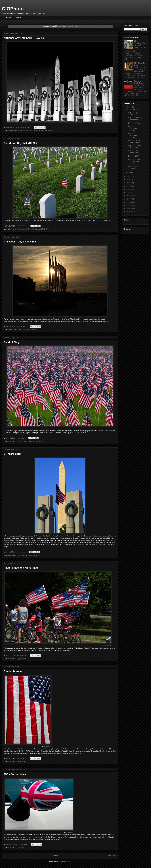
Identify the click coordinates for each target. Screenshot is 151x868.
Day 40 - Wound (134, 123)
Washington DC (51, 131)
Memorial (37, 131)
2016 (129, 189)
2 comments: (23, 844)
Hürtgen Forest (56, 542)
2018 (129, 183)
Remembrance (13, 671)
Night (43, 131)
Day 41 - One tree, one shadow (135, 119)
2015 (129, 192)
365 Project (13, 330)
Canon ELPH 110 (15, 441)
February (132, 110)
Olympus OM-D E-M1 (42, 229)
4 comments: (21, 552)
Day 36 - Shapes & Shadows (134, 147)
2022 (129, 176)
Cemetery (12, 229)
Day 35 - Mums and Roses (134, 152)
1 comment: (21, 438)
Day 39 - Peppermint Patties (133, 128)
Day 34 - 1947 (133, 156)
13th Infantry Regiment (56, 536)
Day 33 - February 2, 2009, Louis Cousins (135, 161)
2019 (129, 180)
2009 (129, 212)
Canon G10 (13, 848)
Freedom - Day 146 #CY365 (20, 143)
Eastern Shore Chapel (105, 431)
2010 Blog (109, 646)
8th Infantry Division (71, 536)
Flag (31, 131)
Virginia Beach (38, 441)
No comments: (26, 127)
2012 (129, 202)
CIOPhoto (13, 9)
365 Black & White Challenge (19, 131)
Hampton (24, 229)
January (132, 172)
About (18, 18)
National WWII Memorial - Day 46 (24, 38)
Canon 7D (13, 555)
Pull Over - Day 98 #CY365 (20, 242)
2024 (129, 107)
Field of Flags (12, 342)
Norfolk (28, 330)
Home (9, 18)
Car (19, 848)
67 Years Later (13, 454)
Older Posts (112, 856)
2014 (129, 196)
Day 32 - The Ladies (133, 167)
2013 (129, 199)
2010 (129, 209)
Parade (23, 659)
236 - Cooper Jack (15, 774)
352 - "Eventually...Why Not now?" (140, 43)
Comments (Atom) (65, 862)
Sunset (34, 330)
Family (19, 762)
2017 (129, 186)
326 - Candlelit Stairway (139, 64)
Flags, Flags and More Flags (21, 568)
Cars (19, 330)
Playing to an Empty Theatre (139, 82)
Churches (25, 441)
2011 (129, 205)
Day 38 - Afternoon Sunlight (133, 135)
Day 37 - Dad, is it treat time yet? (135, 141)
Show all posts (72, 26)
